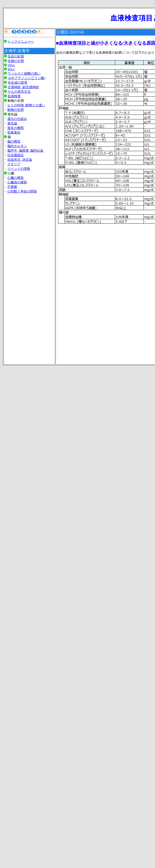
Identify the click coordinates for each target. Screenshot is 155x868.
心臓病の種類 (17, 182)
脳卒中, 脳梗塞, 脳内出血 (25, 151)
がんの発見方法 (19, 92)
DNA (11, 65)
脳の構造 (14, 141)
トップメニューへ (21, 41)
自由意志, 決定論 (20, 160)
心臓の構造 (16, 178)
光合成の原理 (17, 82)
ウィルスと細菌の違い (24, 73)
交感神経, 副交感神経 (23, 87)
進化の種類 (16, 128)
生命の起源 (16, 56)
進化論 (12, 123)
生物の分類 (16, 61)
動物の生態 (16, 110)
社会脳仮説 (16, 155)
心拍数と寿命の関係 (22, 191)
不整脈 (12, 187)
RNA (11, 69)
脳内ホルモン (17, 146)
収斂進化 (14, 132)
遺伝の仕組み (17, 119)
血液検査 (14, 96)
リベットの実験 (19, 169)
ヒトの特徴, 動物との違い (26, 105)
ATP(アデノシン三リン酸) (26, 78)
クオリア (14, 164)
